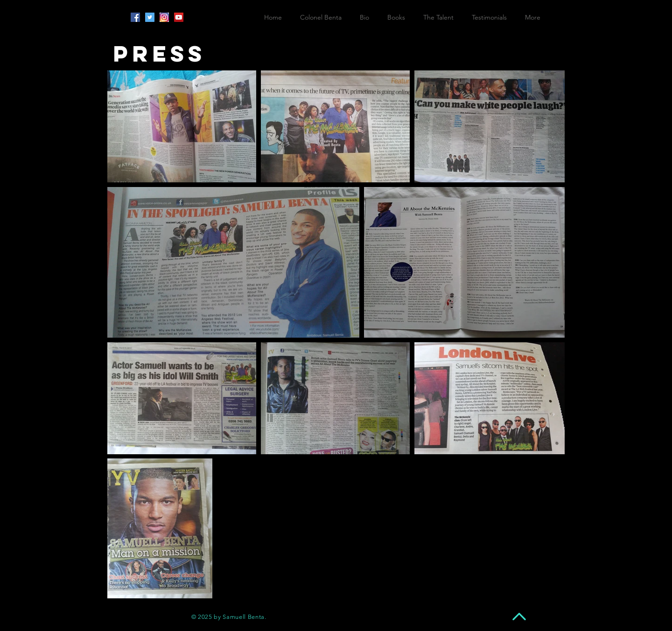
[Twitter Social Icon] (150, 17)
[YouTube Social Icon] (179, 17)
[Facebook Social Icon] (135, 17)
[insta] (164, 17)
